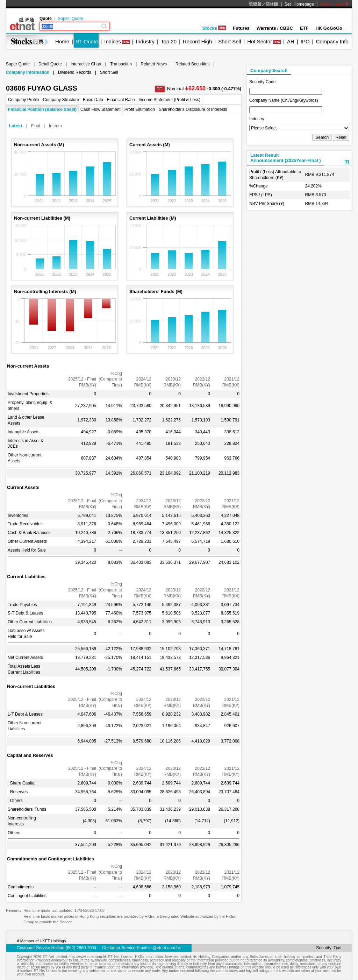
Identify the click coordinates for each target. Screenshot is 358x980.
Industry (145, 41)
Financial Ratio (121, 100)
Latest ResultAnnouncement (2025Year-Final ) (286, 158)
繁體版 (255, 4)
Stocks (214, 28)
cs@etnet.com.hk (164, 948)
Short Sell (230, 41)
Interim (55, 126)
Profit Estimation (140, 109)
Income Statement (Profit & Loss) (170, 100)
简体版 (272, 4)
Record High (197, 41)
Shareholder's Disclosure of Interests (193, 109)
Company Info (332, 41)
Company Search (269, 70)
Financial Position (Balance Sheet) (42, 109)
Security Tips (329, 948)
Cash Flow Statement (101, 109)
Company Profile (24, 100)
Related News (154, 64)
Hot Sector (260, 41)
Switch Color (335, 4)
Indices (113, 41)
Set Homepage (299, 4)
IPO (305, 41)
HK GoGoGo (329, 28)
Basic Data (93, 100)
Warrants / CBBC (275, 28)
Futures (241, 28)
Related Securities (192, 64)
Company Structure (61, 100)
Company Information (28, 72)
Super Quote (70, 19)
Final (36, 126)
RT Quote (87, 41)
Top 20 (169, 41)
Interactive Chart (86, 64)
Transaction (121, 64)
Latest (15, 126)
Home (62, 41)
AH (291, 41)
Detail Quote (50, 64)
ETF (304, 28)
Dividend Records (75, 72)
